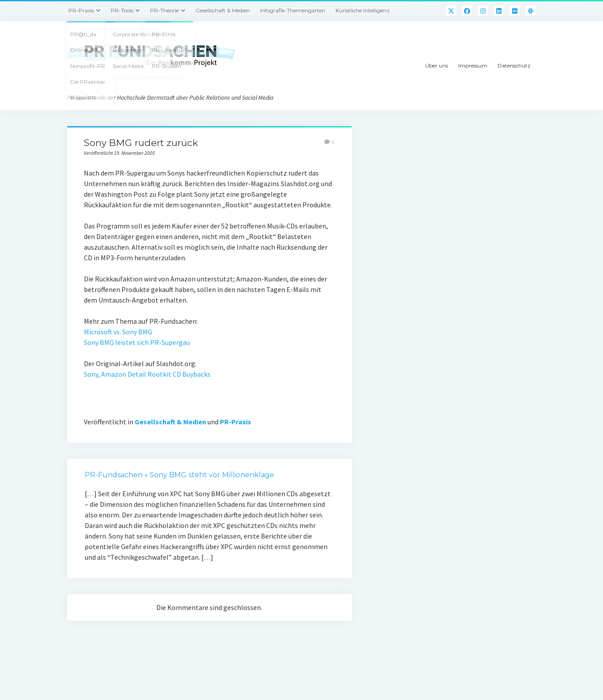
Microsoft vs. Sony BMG (118, 332)
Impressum (473, 66)
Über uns (437, 66)
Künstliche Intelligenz (363, 10)
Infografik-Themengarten (293, 10)
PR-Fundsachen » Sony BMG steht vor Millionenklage (179, 475)
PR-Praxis (81, 10)
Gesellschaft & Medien (223, 10)
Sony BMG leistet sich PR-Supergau (137, 342)
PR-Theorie (164, 10)
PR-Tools (122, 10)
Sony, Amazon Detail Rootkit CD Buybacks (147, 374)
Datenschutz (514, 66)
